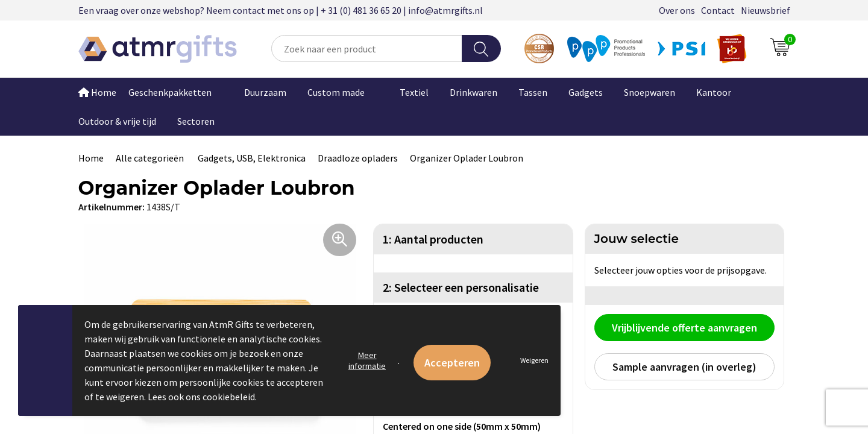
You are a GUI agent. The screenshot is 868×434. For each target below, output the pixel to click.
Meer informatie (367, 360)
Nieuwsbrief (766, 10)
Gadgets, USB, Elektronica (252, 158)
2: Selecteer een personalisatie (461, 287)
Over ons (677, 10)
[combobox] (367, 49)
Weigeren (534, 360)
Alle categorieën (151, 158)
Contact (718, 10)
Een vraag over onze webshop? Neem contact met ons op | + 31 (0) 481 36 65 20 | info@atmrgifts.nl (281, 10)
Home (97, 92)
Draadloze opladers (358, 158)
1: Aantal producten (433, 239)
